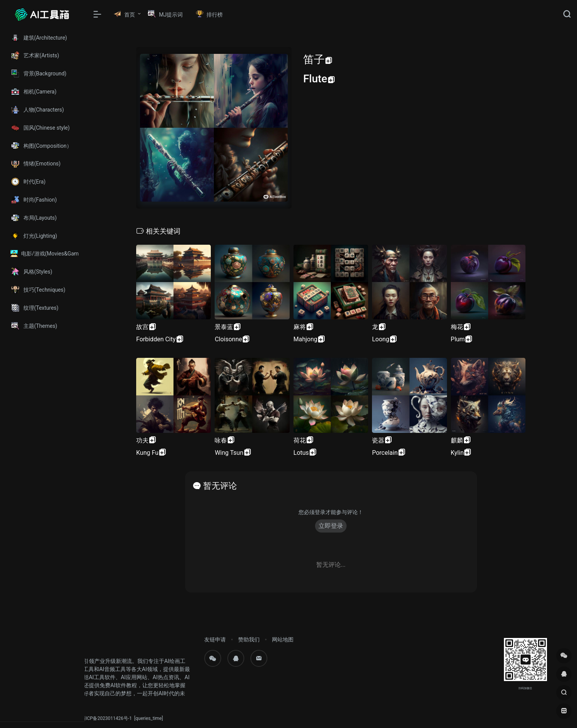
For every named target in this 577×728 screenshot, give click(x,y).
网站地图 (283, 640)
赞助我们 (249, 640)
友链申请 (215, 640)
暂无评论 (220, 486)
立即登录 (331, 526)
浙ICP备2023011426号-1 (107, 718)
